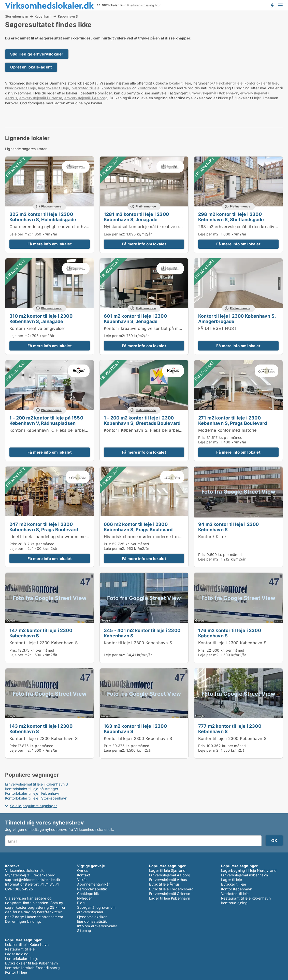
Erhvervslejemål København (244, 875)
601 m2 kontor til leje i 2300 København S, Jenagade (135, 319)
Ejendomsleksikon (92, 917)
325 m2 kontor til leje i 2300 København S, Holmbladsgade (43, 217)
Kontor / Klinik (212, 537)
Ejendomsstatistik (92, 921)
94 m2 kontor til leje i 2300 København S (229, 527)
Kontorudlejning (234, 903)
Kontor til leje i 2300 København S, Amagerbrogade (237, 319)
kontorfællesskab (116, 88)
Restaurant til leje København (246, 898)
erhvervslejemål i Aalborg (86, 98)
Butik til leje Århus (164, 884)
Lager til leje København (170, 898)
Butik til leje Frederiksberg (171, 889)
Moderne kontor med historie (227, 430)
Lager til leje (232, 880)
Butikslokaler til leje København (31, 963)
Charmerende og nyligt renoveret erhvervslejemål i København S (74, 227)
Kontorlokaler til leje (22, 958)
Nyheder (84, 898)
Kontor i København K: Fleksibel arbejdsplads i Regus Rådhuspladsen (79, 430)
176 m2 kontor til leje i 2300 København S (230, 633)
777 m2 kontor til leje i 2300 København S (230, 729)
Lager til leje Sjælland (167, 870)
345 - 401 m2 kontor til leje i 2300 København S (142, 633)
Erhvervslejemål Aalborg (170, 875)
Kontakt (84, 875)
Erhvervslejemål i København (214, 93)
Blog (81, 903)
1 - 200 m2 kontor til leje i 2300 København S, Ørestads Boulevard (142, 420)
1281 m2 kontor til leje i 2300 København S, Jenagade (136, 217)
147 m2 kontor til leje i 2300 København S (41, 633)
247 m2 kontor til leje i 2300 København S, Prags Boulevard (44, 527)
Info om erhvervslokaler (97, 926)
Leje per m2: (20, 234)
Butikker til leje (234, 884)
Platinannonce (51, 207)
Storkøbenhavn (17, 16)
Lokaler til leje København (27, 944)
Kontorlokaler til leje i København (33, 793)
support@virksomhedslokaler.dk (33, 880)
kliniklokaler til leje (20, 88)
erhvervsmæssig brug (146, 5)
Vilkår (82, 880)
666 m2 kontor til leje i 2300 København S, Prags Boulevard (138, 527)
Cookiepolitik (88, 894)
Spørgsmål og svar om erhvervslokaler (96, 910)
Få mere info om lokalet (50, 244)
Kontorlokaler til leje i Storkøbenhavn (36, 798)
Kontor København (237, 889)
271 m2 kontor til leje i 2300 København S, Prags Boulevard (233, 420)
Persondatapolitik (92, 889)
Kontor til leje (16, 972)
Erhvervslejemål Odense (170, 894)
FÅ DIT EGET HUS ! (217, 328)
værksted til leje (86, 88)
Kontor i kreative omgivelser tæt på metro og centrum (157, 328)
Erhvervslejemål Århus (168, 880)
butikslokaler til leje (226, 83)
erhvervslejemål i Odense (41, 98)
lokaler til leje (180, 83)
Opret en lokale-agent (31, 67)
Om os (83, 870)
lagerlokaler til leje (54, 88)
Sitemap (84, 930)
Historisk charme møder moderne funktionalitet (151, 537)
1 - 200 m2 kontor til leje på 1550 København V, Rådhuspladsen (46, 420)
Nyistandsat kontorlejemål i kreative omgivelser (151, 227)
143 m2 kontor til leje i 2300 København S (41, 729)
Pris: (202, 437)
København (43, 16)
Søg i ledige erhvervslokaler (37, 54)
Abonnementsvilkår (93, 884)
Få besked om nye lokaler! (272, 5)
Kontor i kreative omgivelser (37, 328)
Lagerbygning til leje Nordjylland (249, 870)
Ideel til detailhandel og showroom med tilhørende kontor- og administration (86, 537)
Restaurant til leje (20, 949)
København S (68, 17)
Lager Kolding (17, 954)
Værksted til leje (235, 894)
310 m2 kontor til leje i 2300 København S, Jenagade (41, 319)
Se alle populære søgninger (33, 806)
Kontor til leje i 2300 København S (44, 643)
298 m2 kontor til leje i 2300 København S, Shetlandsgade (231, 217)
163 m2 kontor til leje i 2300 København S (135, 729)
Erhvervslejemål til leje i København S (37, 784)
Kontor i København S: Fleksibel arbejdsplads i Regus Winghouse (169, 430)
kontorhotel (147, 88)
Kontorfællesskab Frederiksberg (32, 968)
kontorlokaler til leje (261, 83)
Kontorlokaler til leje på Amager (32, 789)
